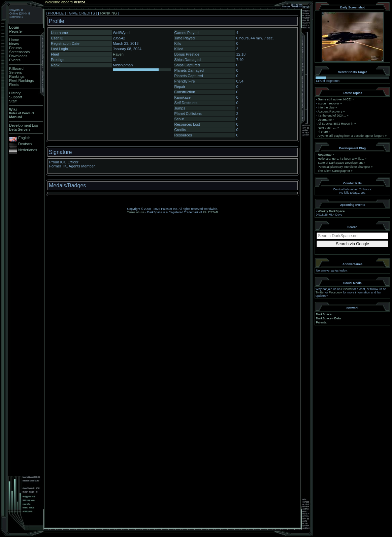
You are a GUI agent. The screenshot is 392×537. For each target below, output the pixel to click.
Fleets (14, 85)
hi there (323, 132)
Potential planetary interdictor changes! (344, 167)
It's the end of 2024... (332, 116)
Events (15, 60)
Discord (347, 289)
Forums (15, 48)
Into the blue (326, 107)
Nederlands (28, 150)
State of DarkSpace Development (340, 163)
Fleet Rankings (21, 81)
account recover (329, 103)
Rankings (17, 76)
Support (16, 97)
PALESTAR (210, 212)
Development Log (24, 125)
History (15, 93)
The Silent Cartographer (334, 171)
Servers (15, 72)
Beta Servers (20, 129)
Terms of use (136, 212)
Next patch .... (327, 128)
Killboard (16, 68)
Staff (13, 101)
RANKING (108, 13)
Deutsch (25, 144)
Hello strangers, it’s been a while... (341, 159)
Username (325, 120)
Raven (118, 54)
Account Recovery (330, 112)
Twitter (320, 292)
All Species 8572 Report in (335, 124)
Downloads (18, 56)
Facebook (336, 292)
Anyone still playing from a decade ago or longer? (351, 136)
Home (14, 40)
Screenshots (19, 52)
